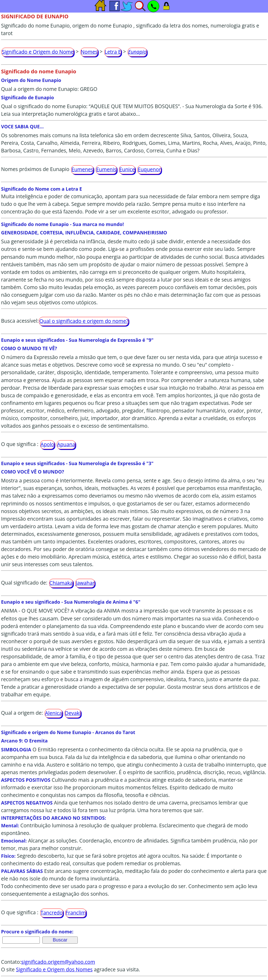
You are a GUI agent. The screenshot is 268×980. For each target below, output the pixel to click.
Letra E (113, 52)
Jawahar (85, 583)
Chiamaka (61, 583)
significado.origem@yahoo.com (58, 962)
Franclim (76, 913)
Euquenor (149, 169)
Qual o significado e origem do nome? (84, 321)
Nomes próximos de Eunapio (35, 169)
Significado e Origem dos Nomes (54, 969)
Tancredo (52, 913)
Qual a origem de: (22, 713)
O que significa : (20, 444)
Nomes (89, 52)
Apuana (66, 444)
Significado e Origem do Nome (38, 52)
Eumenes (82, 169)
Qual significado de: (24, 583)
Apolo (47, 444)
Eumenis (106, 169)
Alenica (54, 713)
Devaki (73, 713)
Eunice (127, 169)
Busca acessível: (20, 321)
